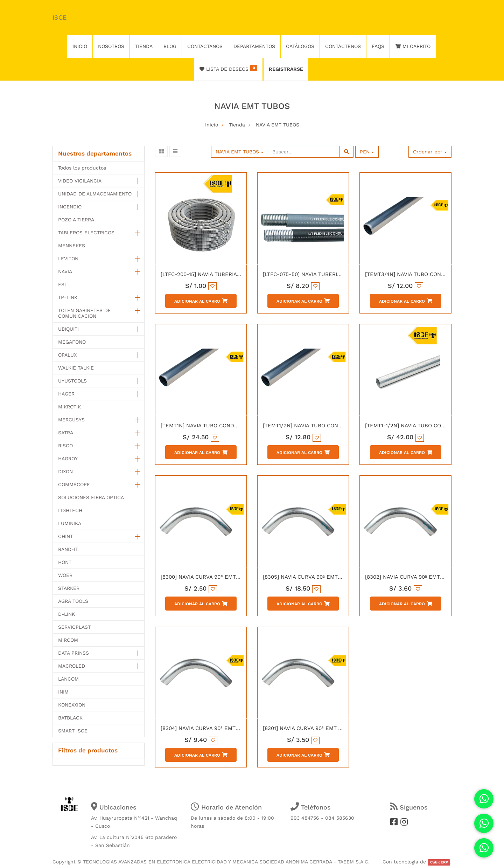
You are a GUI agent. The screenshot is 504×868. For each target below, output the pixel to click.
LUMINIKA (70, 523)
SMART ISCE (73, 731)
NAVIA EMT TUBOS (278, 125)
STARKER (69, 588)
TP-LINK (68, 297)
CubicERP (439, 862)
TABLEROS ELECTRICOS (86, 233)
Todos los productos (82, 168)
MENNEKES (72, 246)
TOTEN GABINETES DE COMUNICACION (85, 313)
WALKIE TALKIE (76, 368)
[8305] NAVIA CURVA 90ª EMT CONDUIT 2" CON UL (327, 577)
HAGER (66, 394)
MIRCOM (68, 640)
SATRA (66, 433)
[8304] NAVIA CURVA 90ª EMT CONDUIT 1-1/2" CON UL (230, 728)
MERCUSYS (71, 420)
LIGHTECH (70, 510)
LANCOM (68, 679)
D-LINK (66, 614)
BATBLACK (70, 718)
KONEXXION (72, 705)
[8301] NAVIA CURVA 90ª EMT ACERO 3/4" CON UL (326, 728)
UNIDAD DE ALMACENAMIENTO (95, 194)
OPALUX (67, 355)
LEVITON (68, 259)
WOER (65, 575)
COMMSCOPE (74, 484)
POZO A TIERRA (76, 220)
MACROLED (72, 666)
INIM (63, 692)
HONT (65, 562)
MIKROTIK (69, 407)
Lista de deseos (228, 68)
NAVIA (65, 271)
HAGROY (68, 459)
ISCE (59, 17)
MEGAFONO (72, 342)
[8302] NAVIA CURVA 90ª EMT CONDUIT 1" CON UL (429, 577)
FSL (63, 284)
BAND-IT (68, 549)
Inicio (212, 125)
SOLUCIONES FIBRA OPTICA (91, 497)
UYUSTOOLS (72, 381)
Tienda (237, 125)
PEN (367, 152)
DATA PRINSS (73, 653)
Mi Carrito (413, 46)
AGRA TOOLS (73, 601)
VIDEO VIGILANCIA (80, 181)
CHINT (65, 536)
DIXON (65, 471)
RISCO (65, 446)
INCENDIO (70, 207)
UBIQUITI (68, 329)
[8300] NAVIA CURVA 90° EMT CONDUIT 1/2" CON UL (227, 577)
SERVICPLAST (74, 627)
